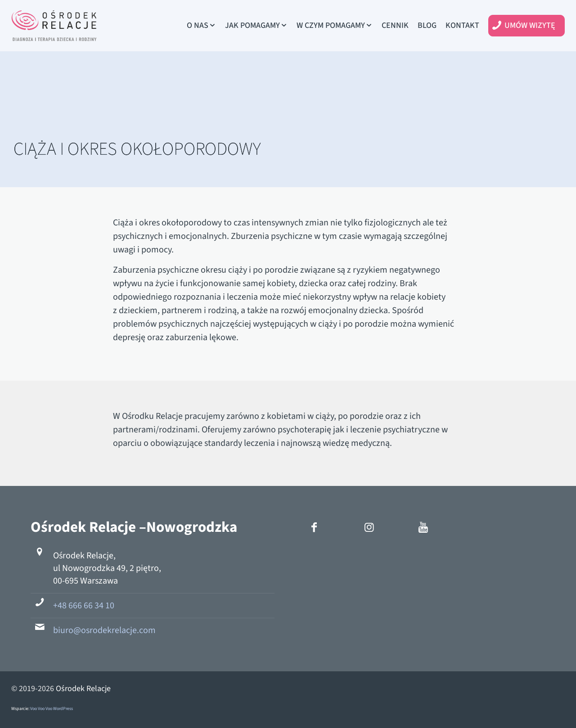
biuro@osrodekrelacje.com (104, 630)
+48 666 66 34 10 (84, 606)
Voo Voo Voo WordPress (52, 709)
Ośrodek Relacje (83, 689)
